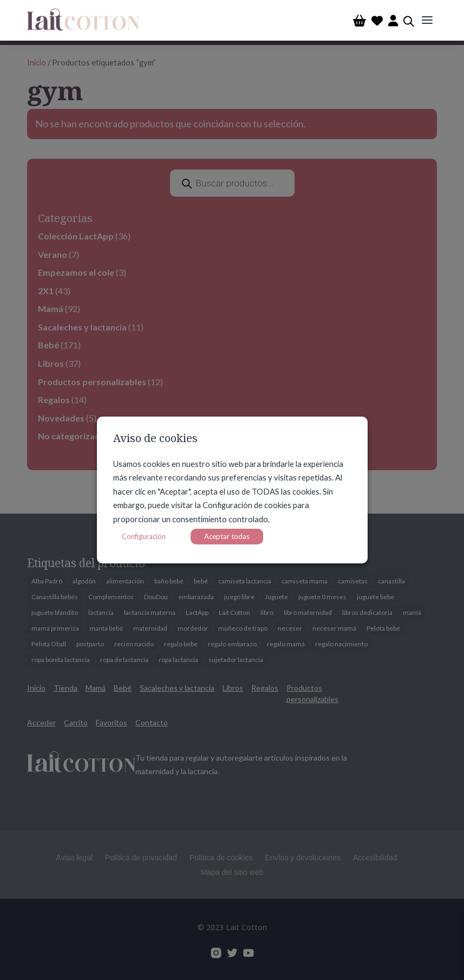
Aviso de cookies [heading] (155, 439)
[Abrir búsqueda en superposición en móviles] (409, 20)
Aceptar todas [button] (227, 536)
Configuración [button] (144, 536)
